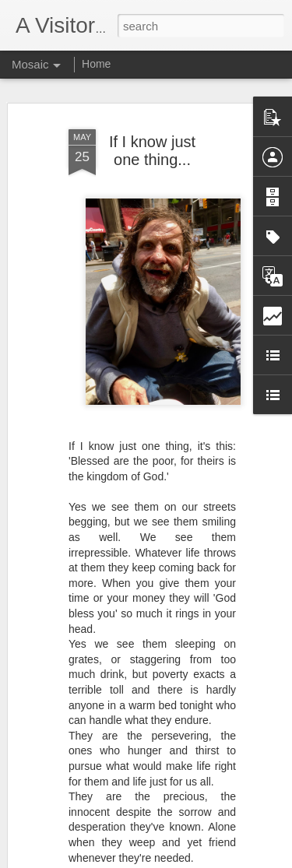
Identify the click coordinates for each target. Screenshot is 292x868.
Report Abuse (240, 859)
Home (96, 64)
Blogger (195, 859)
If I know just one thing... (152, 147)
